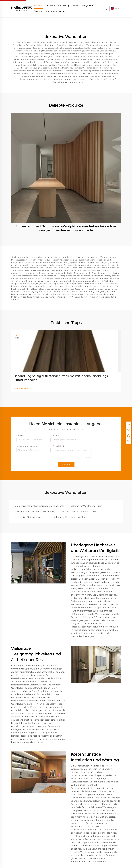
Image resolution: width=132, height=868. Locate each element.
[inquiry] (129, 424)
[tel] (129, 430)
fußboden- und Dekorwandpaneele (78, 512)
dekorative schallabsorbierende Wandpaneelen (40, 506)
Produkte (50, 6)
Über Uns (38, 12)
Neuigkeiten (88, 6)
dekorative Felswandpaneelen (70, 517)
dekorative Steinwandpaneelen (32, 517)
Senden (66, 465)
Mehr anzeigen (21, 388)
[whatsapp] (129, 436)
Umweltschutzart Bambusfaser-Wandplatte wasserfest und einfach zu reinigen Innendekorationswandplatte (66, 228)
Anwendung (64, 6)
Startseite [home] (38, 6)
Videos (76, 6)
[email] (129, 441)
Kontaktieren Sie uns (56, 12)
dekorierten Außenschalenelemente (34, 512)
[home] (22, 8)
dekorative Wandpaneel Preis (86, 506)
